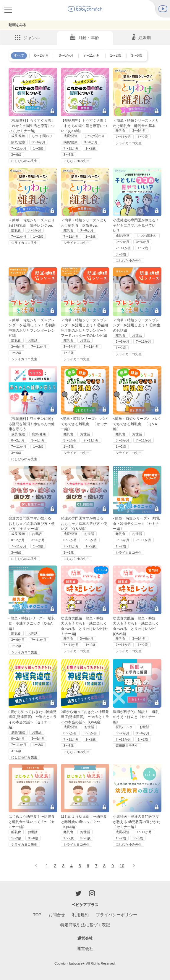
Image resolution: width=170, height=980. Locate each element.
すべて (19, 55)
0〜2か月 (42, 55)
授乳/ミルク (124, 727)
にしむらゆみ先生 (24, 161)
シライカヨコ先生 (129, 143)
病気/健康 (18, 142)
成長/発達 (18, 136)
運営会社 (85, 949)
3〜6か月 (66, 55)
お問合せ (57, 915)
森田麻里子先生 (127, 746)
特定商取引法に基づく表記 (85, 925)
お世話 (33, 340)
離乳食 (120, 131)
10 (122, 866)
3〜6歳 (137, 55)
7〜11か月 (92, 55)
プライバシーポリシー (116, 915)
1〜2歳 (116, 55)
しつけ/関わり (42, 136)
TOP (37, 915)
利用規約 (80, 915)
